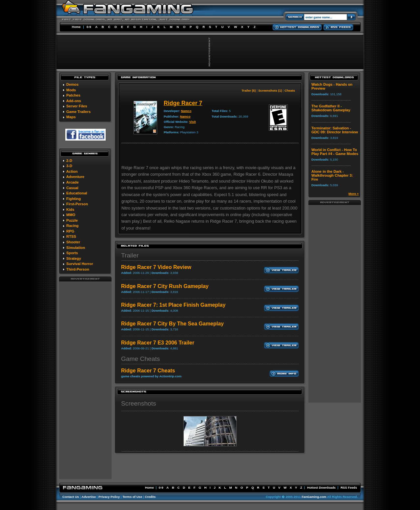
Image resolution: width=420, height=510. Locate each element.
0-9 (89, 27)
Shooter (73, 242)
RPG (70, 231)
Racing (72, 226)
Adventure (75, 177)
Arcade (73, 182)
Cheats (290, 90)
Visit (193, 122)
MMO (71, 215)
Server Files (77, 106)
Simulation (76, 248)
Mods (71, 90)
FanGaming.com (314, 497)
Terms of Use (132, 497)
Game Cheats (140, 359)
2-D (69, 161)
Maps (71, 117)
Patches (73, 95)
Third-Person (78, 269)
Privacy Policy (109, 497)
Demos (72, 84)
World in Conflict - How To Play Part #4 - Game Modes (335, 152)
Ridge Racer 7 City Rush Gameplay (165, 286)
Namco (186, 111)
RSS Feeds (349, 488)
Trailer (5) (249, 90)
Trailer (130, 255)
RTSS (71, 236)
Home (76, 27)
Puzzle (72, 220)
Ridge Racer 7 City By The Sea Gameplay (172, 324)
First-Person (77, 204)
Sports (72, 253)
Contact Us (71, 497)
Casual (72, 188)
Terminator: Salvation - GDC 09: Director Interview (335, 130)
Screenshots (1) (270, 90)
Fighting (73, 199)
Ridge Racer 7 (183, 103)
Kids (70, 210)
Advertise (89, 497)
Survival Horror (80, 264)
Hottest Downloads (321, 488)
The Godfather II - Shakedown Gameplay (331, 108)
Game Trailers (78, 112)
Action (72, 171)
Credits (150, 497)
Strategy (74, 258)
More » (354, 194)
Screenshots (139, 403)
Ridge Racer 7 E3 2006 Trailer (158, 343)
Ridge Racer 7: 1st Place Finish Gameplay (173, 305)
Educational (77, 193)
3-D (69, 166)
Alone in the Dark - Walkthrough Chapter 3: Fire (332, 175)
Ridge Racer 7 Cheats (148, 371)
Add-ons (74, 101)
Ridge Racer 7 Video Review (156, 267)
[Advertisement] (85, 380)
